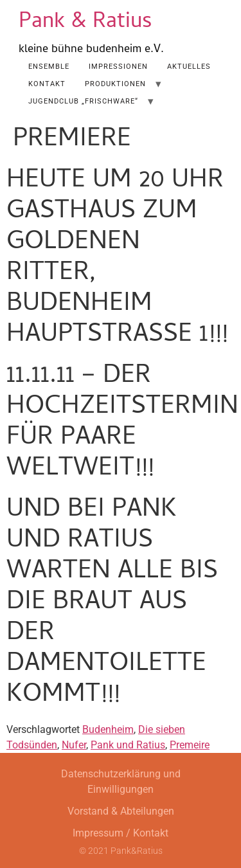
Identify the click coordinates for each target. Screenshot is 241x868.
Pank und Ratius (128, 745)
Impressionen (118, 67)
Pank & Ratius (85, 23)
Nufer (74, 745)
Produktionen (115, 84)
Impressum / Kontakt (121, 833)
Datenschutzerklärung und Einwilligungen (121, 782)
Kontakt (47, 84)
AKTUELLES (189, 67)
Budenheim (108, 729)
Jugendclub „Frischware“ (83, 101)
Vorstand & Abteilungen (121, 811)
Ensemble (49, 67)
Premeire (190, 745)
